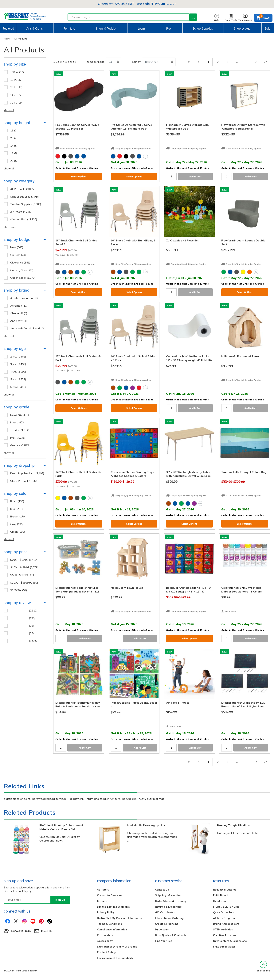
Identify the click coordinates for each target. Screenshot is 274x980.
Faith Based (221, 895)
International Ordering (169, 918)
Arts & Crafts (35, 29)
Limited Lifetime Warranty (114, 907)
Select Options (79, 177)
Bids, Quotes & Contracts (171, 935)
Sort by (136, 62)
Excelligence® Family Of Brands (117, 947)
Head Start (220, 901)
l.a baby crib (76, 799)
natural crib (129, 799)
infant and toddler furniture (103, 799)
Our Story (103, 890)
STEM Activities (223, 929)
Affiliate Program (224, 918)
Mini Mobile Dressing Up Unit (146, 825)
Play (169, 29)
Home (7, 39)
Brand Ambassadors (226, 924)
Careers (102, 901)
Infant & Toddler (106, 29)
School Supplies (203, 29)
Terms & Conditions (109, 924)
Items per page (96, 62)
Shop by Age (242, 29)
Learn (141, 29)
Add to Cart (195, 177)
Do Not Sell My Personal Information (120, 918)
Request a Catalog (225, 890)
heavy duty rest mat (151, 799)
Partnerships (105, 935)
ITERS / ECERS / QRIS (226, 907)
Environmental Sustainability (115, 958)
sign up (60, 900)
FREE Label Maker (224, 947)
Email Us (47, 931)
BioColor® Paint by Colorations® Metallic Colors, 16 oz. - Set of (61, 827)
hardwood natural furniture (49, 799)
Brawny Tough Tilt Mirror (234, 825)
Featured (9, 29)
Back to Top (263, 966)
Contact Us (162, 890)
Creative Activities (225, 935)
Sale (268, 29)
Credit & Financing (167, 924)
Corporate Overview (110, 895)
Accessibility (105, 941)
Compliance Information (112, 929)
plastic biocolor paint (17, 799)
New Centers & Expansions (230, 941)
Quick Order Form (224, 912)
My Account (162, 929)
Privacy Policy (106, 912)
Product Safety (106, 952)
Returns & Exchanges (168, 907)
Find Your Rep (164, 941)
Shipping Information (168, 895)
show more (11, 227)
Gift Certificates (165, 912)
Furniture (69, 29)
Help (217, 18)
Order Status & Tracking (170, 901)
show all (9, 110)
